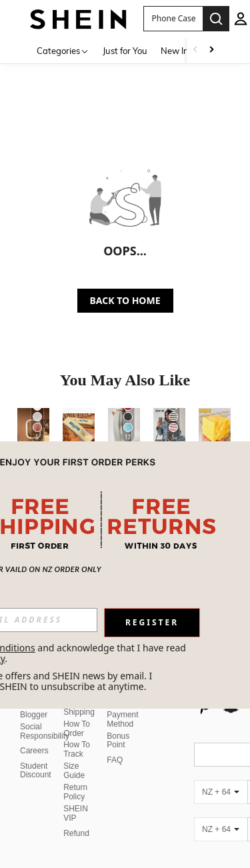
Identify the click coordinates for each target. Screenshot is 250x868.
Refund (76, 817)
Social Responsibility (45, 715)
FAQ (115, 744)
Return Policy (75, 776)
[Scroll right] (211, 50)
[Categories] (63, 50)
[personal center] (241, 19)
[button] (173, 19)
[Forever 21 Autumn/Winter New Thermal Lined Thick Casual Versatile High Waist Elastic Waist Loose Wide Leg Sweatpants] (124, 429)
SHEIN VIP (76, 797)
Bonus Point (118, 725)
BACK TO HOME (125, 300)
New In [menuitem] (175, 51)
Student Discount (36, 755)
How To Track (77, 733)
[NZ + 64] (221, 776)
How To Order (77, 713)
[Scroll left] (195, 50)
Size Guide (74, 755)
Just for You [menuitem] (125, 51)
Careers (34, 735)
